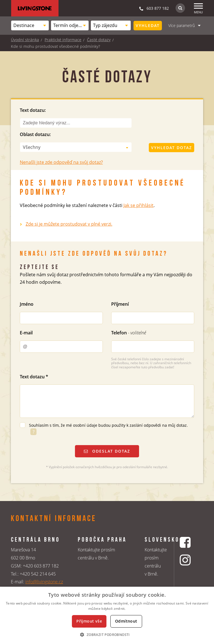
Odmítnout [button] (126, 621)
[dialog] (107, 615)
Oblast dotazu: (35, 134)
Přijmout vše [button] (89, 621)
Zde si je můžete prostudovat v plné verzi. (69, 224)
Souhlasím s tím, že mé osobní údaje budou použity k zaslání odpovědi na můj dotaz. (108, 425)
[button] (107, 635)
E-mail (26, 333)
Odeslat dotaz (107, 451)
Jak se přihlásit (138, 205)
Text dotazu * (34, 377)
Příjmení (120, 304)
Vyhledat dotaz (172, 148)
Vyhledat (148, 25)
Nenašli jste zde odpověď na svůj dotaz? (61, 162)
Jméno (27, 304)
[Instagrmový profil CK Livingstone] (186, 560)
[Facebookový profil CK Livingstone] (186, 542)
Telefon (129, 333)
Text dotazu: (33, 110)
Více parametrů (182, 25)
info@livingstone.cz (44, 582)
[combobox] (30, 25)
